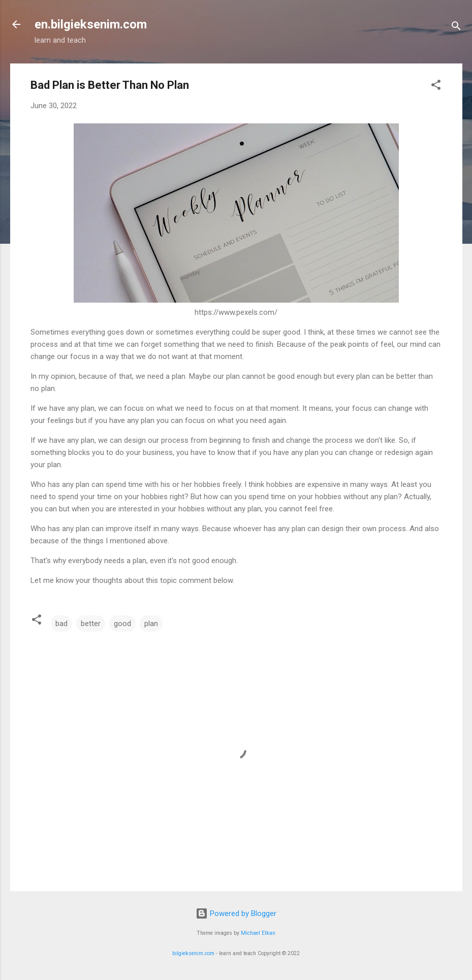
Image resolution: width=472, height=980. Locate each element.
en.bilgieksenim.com (91, 24)
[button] (436, 87)
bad (61, 624)
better (91, 624)
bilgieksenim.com (193, 953)
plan (151, 624)
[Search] (456, 28)
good (122, 624)
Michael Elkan (258, 933)
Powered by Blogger (236, 913)
